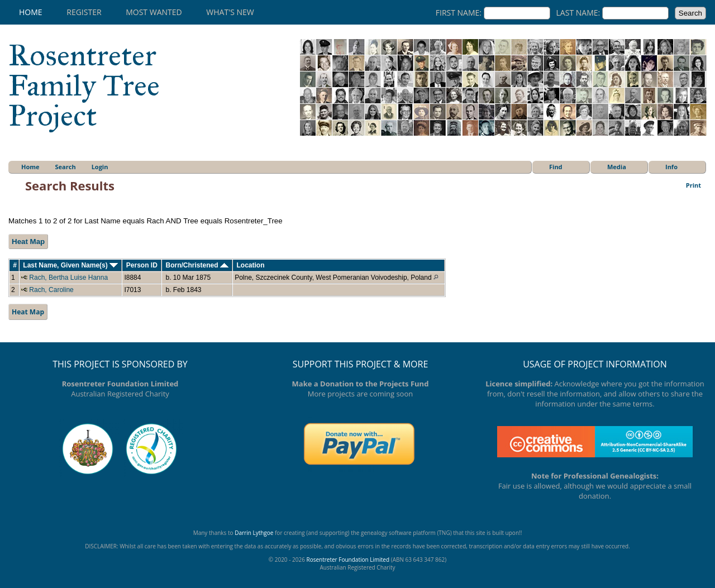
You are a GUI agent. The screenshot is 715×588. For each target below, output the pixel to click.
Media (617, 167)
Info (671, 167)
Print (693, 185)
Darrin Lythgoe (254, 533)
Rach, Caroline (51, 290)
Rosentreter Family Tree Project (84, 85)
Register (84, 12)
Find (556, 167)
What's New (230, 12)
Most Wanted (154, 12)
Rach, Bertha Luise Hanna (68, 278)
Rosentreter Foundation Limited (348, 560)
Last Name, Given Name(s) (70, 265)
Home (31, 12)
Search (66, 167)
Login (100, 167)
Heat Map (28, 242)
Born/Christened (197, 265)
